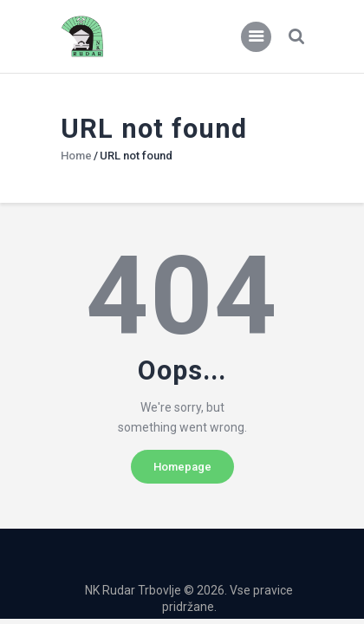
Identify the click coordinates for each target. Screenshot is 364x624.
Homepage (182, 467)
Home (76, 156)
